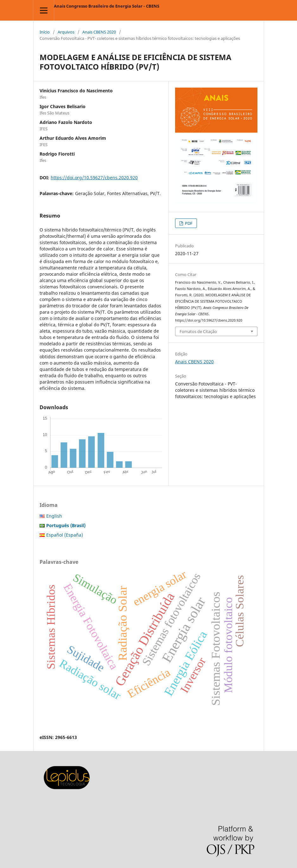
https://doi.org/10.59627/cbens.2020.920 (94, 178)
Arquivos (66, 32)
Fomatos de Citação (198, 331)
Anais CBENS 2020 (99, 32)
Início (45, 32)
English (54, 516)
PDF (188, 223)
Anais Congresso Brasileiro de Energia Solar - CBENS (107, 6)
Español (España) (65, 535)
